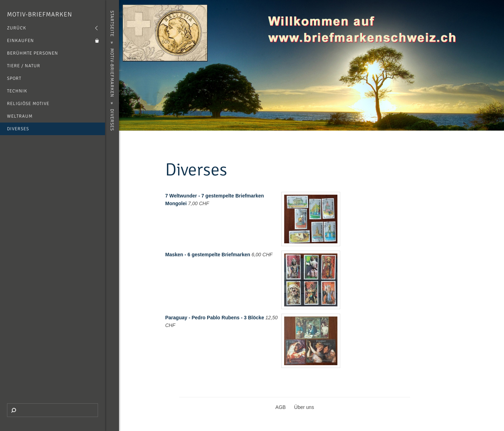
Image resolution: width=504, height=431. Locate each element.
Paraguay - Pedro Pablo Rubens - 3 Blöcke (215, 318)
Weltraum (20, 116)
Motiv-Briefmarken (40, 14)
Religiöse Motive (28, 104)
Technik (17, 91)
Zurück (17, 28)
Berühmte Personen (33, 53)
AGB (281, 407)
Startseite (112, 24)
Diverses (18, 129)
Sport (14, 78)
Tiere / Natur (24, 66)
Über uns (304, 407)
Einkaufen (20, 41)
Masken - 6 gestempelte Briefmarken (208, 255)
